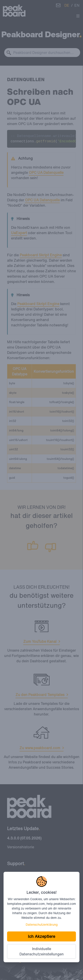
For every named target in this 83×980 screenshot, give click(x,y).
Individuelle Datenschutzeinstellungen (42, 951)
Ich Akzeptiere (41, 936)
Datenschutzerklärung (42, 924)
